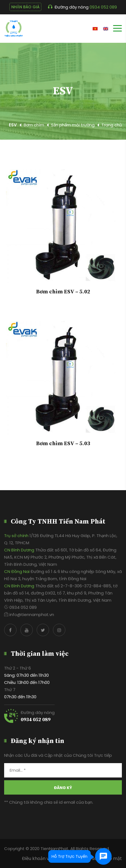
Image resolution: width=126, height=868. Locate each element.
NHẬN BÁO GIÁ (25, 7)
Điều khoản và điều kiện (47, 858)
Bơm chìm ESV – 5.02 (63, 292)
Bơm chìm (34, 125)
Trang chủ (112, 125)
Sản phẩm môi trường (73, 125)
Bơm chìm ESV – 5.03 (63, 444)
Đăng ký (63, 788)
